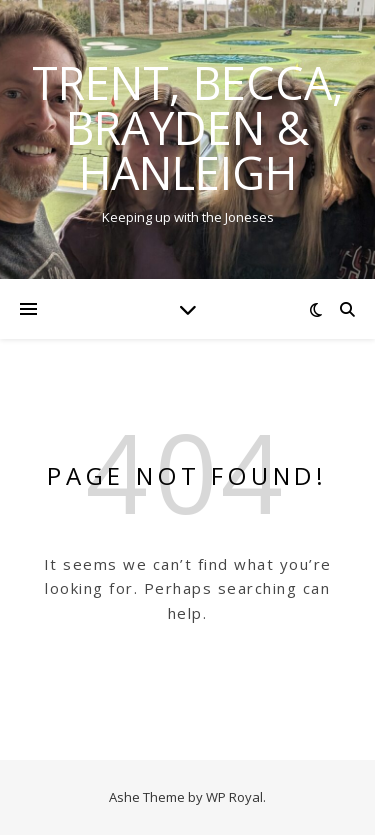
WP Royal (234, 797)
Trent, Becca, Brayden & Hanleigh (188, 127)
